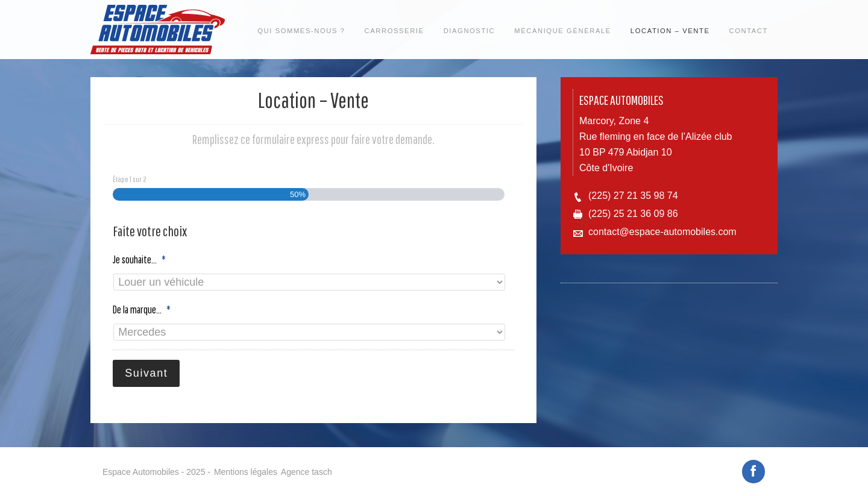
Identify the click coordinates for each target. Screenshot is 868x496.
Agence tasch (307, 466)
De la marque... (142, 309)
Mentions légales (246, 466)
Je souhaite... (139, 259)
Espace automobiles (158, 30)
